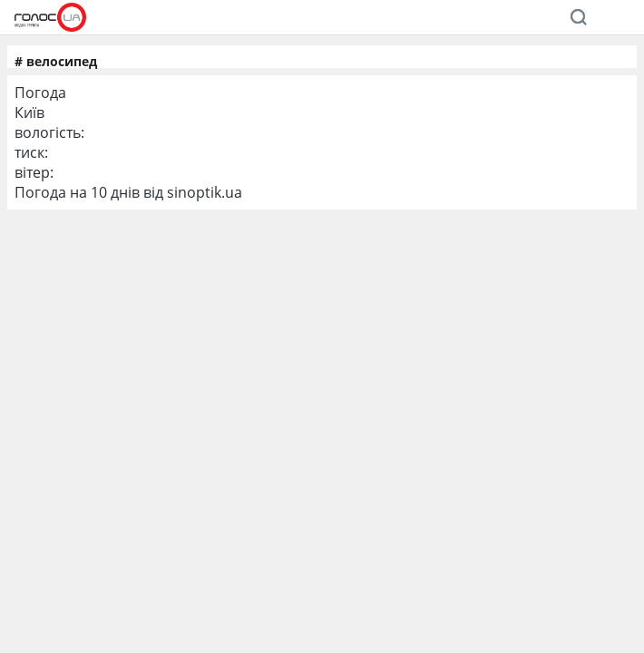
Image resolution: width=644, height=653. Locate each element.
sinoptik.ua (205, 192)
